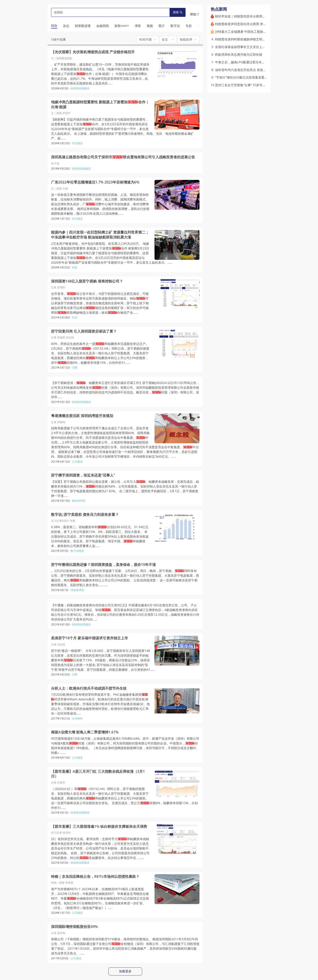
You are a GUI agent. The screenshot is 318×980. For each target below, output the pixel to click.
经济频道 (77, 143)
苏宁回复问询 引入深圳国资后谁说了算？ (84, 331)
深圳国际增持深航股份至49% (74, 927)
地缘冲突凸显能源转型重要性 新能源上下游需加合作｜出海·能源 (100, 105)
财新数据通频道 (80, 88)
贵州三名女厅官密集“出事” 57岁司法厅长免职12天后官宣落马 (258, 85)
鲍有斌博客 (79, 501)
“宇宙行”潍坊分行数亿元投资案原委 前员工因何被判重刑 (254, 77)
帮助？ (195, 14)
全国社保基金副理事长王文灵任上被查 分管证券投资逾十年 (256, 47)
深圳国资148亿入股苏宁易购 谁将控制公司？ (87, 281)
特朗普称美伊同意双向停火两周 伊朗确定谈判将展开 (252, 24)
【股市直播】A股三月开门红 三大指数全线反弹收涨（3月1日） (98, 774)
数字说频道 (77, 551)
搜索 (178, 12)
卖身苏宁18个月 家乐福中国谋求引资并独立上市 (90, 638)
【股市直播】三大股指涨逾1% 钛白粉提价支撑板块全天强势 (99, 827)
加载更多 (125, 971)
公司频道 (77, 462)
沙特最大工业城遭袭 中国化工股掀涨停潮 (244, 32)
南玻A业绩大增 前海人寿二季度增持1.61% (85, 732)
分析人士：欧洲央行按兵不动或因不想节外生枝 (89, 688)
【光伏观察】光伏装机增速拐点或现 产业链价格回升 (93, 52)
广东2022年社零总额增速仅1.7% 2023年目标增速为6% (95, 182)
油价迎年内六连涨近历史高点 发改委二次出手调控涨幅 (253, 70)
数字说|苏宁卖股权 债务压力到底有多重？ (85, 515)
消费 (75, 367)
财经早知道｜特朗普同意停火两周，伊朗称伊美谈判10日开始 (258, 16)
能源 (75, 267)
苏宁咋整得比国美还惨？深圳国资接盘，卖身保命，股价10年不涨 (103, 565)
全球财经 (77, 718)
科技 (75, 317)
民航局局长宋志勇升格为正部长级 (239, 54)
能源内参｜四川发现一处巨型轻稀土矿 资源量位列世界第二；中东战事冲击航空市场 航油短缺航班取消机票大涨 (100, 235)
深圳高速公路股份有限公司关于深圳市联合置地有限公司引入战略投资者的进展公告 (123, 157)
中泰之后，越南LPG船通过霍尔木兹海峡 (243, 62)
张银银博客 (77, 590)
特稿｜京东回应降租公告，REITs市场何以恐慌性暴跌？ (95, 877)
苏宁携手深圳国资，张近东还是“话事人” (83, 475)
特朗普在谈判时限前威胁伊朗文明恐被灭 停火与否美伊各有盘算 (260, 39)
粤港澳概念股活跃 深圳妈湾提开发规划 (82, 416)
